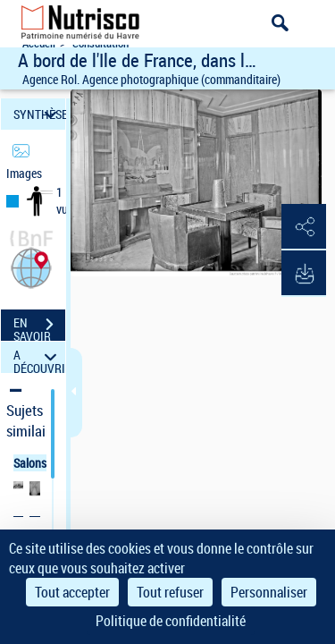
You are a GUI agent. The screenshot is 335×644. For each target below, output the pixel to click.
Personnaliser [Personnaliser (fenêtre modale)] (269, 592)
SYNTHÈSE (39, 114)
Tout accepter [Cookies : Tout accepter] (72, 592)
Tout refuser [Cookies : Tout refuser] (170, 592)
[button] (31, 266)
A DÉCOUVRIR (39, 357)
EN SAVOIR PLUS (39, 326)
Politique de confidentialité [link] (171, 621)
